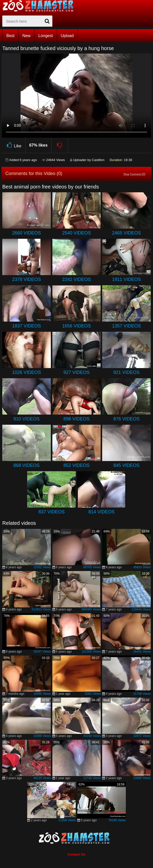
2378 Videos (27, 279)
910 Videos (27, 419)
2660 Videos (27, 233)
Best (10, 36)
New (26, 36)
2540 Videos (76, 233)
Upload (67, 36)
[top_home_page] (40, 6)
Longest (46, 36)
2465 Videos (126, 233)
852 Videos (76, 465)
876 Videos (126, 419)
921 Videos (126, 372)
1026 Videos (27, 372)
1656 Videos (76, 326)
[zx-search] (27, 21)
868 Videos (27, 465)
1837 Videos (27, 326)
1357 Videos (126, 326)
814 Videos (102, 512)
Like (13, 145)
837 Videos (51, 512)
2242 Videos (76, 279)
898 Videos (76, 419)
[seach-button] (47, 21)
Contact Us (77, 854)
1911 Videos (126, 279)
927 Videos (76, 372)
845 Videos (126, 465)
